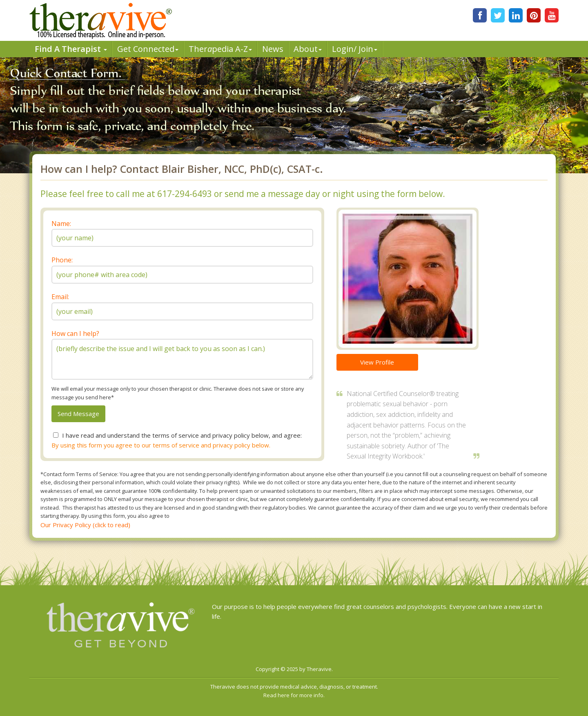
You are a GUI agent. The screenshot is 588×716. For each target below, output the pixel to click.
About (308, 49)
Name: (61, 224)
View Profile (377, 362)
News (273, 49)
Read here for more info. (294, 695)
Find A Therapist (71, 49)
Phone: (62, 260)
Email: (60, 297)
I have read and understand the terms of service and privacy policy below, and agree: (182, 435)
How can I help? (75, 333)
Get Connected (148, 49)
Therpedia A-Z (220, 49)
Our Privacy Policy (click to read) (85, 525)
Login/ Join (355, 49)
